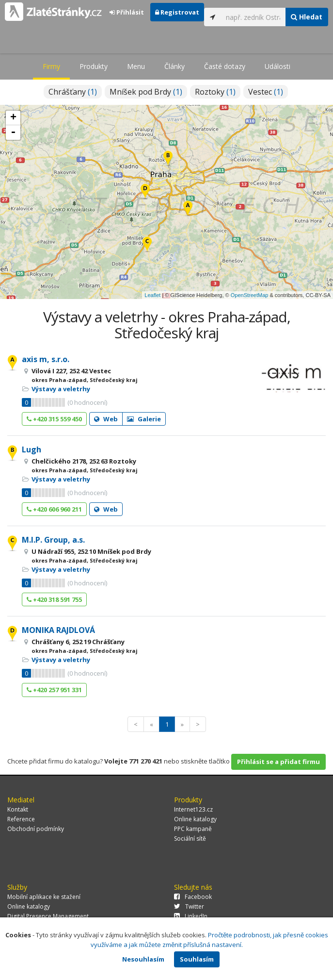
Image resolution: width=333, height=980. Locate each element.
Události (277, 66)
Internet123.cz (193, 809)
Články (174, 66)
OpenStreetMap (250, 295)
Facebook (193, 897)
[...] (253, 17)
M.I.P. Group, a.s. (53, 540)
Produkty (94, 66)
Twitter (189, 906)
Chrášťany (73, 92)
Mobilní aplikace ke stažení (44, 897)
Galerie (144, 419)
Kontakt (18, 809)
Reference (21, 819)
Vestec (266, 92)
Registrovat (177, 12)
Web (106, 419)
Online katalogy (195, 819)
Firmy (51, 66)
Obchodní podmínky (36, 829)
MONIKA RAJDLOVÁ (58, 630)
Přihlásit (127, 12)
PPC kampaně (193, 829)
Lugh (32, 449)
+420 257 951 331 (54, 690)
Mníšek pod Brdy (146, 92)
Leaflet (152, 295)
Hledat (307, 17)
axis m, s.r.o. (46, 359)
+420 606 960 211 (54, 509)
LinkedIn (191, 916)
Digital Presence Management (48, 916)
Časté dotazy (225, 66)
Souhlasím (197, 959)
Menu (136, 66)
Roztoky (215, 92)
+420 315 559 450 (54, 419)
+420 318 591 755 (54, 599)
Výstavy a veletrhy (61, 389)
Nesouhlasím (143, 959)
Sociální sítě (190, 839)
